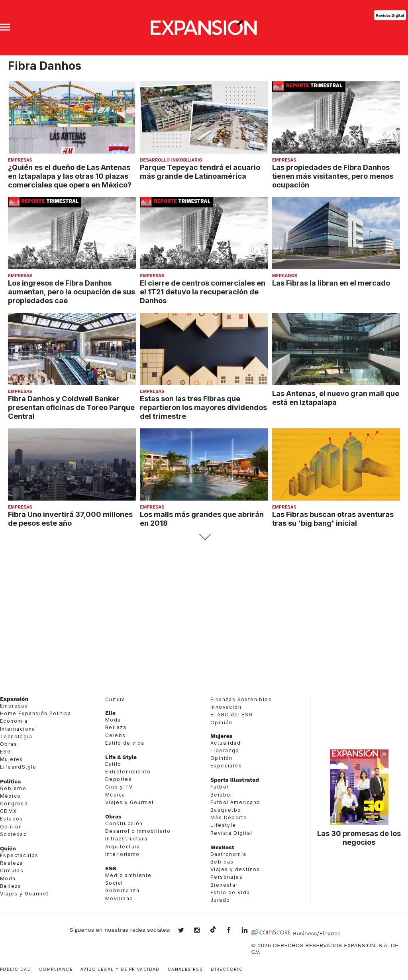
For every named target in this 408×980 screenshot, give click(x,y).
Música (115, 795)
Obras (9, 744)
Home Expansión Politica (35, 713)
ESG (6, 752)
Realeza (12, 863)
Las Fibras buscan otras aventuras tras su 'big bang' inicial (333, 519)
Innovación (226, 707)
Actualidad (226, 743)
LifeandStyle (18, 767)
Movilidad (119, 898)
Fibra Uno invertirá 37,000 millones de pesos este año (70, 519)
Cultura (115, 699)
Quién (8, 848)
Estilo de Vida (230, 892)
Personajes (227, 877)
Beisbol (221, 795)
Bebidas (222, 862)
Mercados (285, 276)
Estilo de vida (125, 743)
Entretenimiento (128, 772)
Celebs (115, 735)
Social (114, 883)
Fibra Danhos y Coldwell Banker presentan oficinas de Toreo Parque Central (71, 407)
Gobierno (13, 788)
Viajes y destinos (235, 869)
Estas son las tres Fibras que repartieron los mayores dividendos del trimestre (203, 407)
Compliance (56, 969)
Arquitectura (123, 847)
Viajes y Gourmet (24, 894)
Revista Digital (390, 15)
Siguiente (204, 537)
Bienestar (224, 885)
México (10, 796)
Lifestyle (223, 825)
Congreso (14, 804)
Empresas (20, 160)
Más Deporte (229, 817)
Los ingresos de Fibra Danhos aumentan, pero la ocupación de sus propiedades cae (72, 292)
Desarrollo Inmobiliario (171, 160)
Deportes (119, 779)
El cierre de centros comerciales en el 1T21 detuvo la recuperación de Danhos (203, 292)
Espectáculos (19, 855)
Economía (14, 721)
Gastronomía (228, 854)
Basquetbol (227, 810)
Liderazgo (225, 750)
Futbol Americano (235, 802)
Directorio (227, 969)
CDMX (9, 811)
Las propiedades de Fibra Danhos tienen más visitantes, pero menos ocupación (333, 176)
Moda (8, 878)
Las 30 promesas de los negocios (359, 838)
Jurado (220, 900)
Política (10, 781)
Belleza (11, 886)
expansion (251, 931)
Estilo (113, 764)
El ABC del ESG (232, 715)
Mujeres (12, 759)
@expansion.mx (213, 930)
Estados (12, 819)
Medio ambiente (128, 875)
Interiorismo (123, 854)
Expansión (14, 699)
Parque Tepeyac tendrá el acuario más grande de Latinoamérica (200, 172)
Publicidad (16, 969)
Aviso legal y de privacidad (120, 969)
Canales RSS (185, 969)
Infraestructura (126, 839)
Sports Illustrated (235, 780)
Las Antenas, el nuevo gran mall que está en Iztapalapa (336, 398)
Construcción (124, 823)
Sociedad (14, 834)
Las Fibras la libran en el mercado (331, 283)
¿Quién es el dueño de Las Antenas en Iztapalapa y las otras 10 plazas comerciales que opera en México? (70, 176)
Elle (110, 713)
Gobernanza (122, 890)
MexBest (222, 847)
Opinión (11, 827)
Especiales (226, 766)
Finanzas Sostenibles (241, 699)
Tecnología (16, 736)
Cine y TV (119, 787)
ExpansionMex (235, 931)
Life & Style (121, 757)
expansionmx (187, 931)
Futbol (219, 787)
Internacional (19, 729)
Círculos (12, 871)
